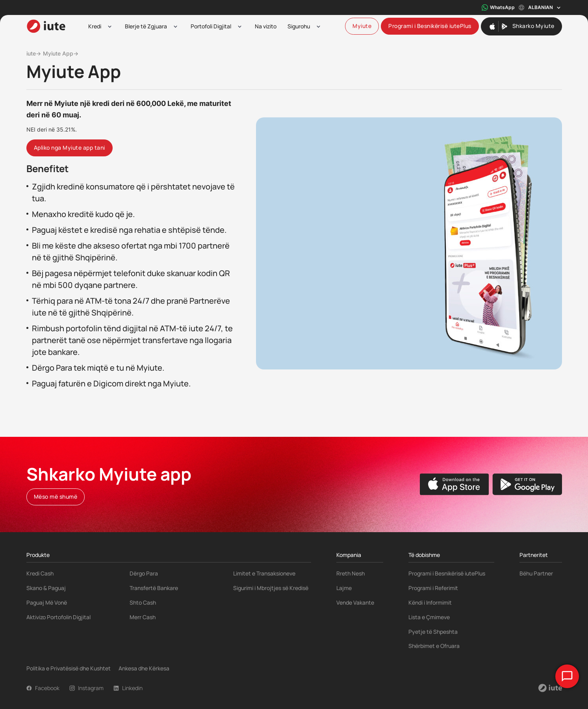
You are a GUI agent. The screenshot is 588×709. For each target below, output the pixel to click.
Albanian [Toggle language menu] (540, 8)
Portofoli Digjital (211, 26)
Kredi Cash (40, 573)
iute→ (34, 53)
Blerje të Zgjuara (146, 26)
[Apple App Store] (454, 484)
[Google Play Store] (527, 484)
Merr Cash (143, 617)
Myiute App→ (61, 53)
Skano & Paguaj (46, 588)
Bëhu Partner (536, 573)
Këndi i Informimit (430, 602)
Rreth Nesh (351, 573)
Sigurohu (299, 26)
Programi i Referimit (433, 588)
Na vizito (266, 26)
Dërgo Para (144, 573)
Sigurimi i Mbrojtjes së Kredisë (271, 588)
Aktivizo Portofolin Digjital (58, 617)
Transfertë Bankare (154, 588)
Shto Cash (143, 602)
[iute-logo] (46, 26)
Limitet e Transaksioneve (264, 573)
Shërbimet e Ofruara (434, 646)
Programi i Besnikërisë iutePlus (447, 573)
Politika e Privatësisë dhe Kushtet (69, 668)
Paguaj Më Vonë (47, 602)
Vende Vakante (355, 602)
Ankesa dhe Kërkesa (144, 668)
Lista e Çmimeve (429, 617)
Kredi (95, 26)
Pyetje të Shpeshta (433, 632)
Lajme (344, 588)
